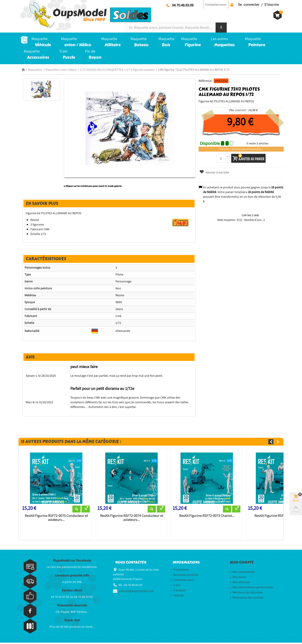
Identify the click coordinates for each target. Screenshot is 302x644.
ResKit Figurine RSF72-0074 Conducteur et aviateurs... (131, 519)
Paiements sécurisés (72, 607)
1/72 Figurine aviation (139, 70)
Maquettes (34, 70)
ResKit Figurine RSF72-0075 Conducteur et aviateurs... (55, 519)
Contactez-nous (216, 4)
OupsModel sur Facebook (72, 562)
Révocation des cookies (247, 599)
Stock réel (72, 622)
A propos (178, 591)
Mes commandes (242, 573)
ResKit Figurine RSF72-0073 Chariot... (207, 517)
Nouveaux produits (184, 576)
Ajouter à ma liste (215, 172)
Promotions (180, 571)
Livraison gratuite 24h (72, 577)
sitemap (177, 597)
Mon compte (242, 564)
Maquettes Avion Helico (60, 70)
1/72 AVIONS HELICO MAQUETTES (100, 70)
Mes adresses (240, 583)
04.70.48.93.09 (183, 5)
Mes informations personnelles (252, 588)
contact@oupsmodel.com (136, 592)
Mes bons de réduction (246, 594)
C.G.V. (175, 586)
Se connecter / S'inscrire (258, 4)
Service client (72, 592)
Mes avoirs (238, 578)
